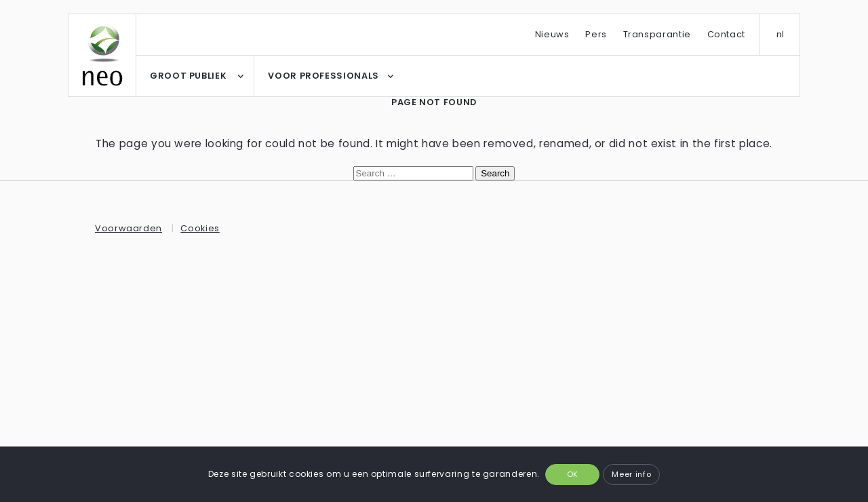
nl (781, 34)
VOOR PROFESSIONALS (323, 76)
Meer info (631, 474)
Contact (726, 34)
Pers (596, 34)
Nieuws (552, 34)
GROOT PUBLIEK (188, 76)
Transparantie (657, 34)
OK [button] (573, 474)
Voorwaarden (129, 228)
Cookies (200, 228)
